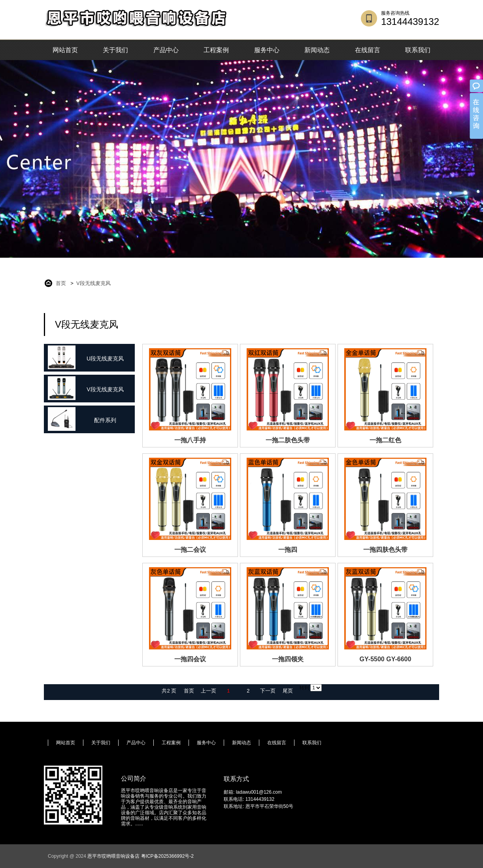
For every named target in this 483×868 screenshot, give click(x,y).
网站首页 (65, 50)
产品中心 (166, 50)
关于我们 (115, 50)
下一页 (268, 691)
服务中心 (267, 50)
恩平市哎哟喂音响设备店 (113, 856)
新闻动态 (317, 50)
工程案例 (216, 50)
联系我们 (418, 50)
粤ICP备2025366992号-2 (167, 856)
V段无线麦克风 (93, 283)
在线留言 (368, 50)
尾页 (288, 691)
